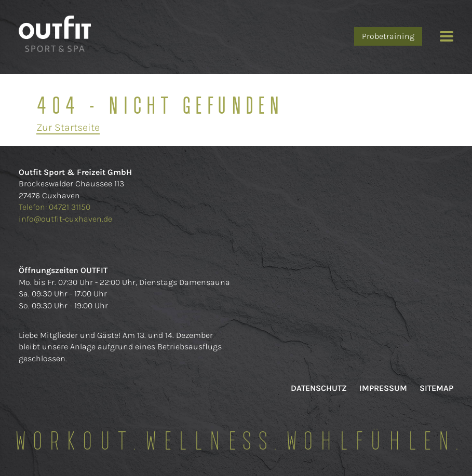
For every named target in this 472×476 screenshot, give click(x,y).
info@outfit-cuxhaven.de (65, 219)
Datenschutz (319, 388)
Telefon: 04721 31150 (56, 207)
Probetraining (388, 36)
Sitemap (436, 388)
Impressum (383, 388)
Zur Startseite (68, 127)
